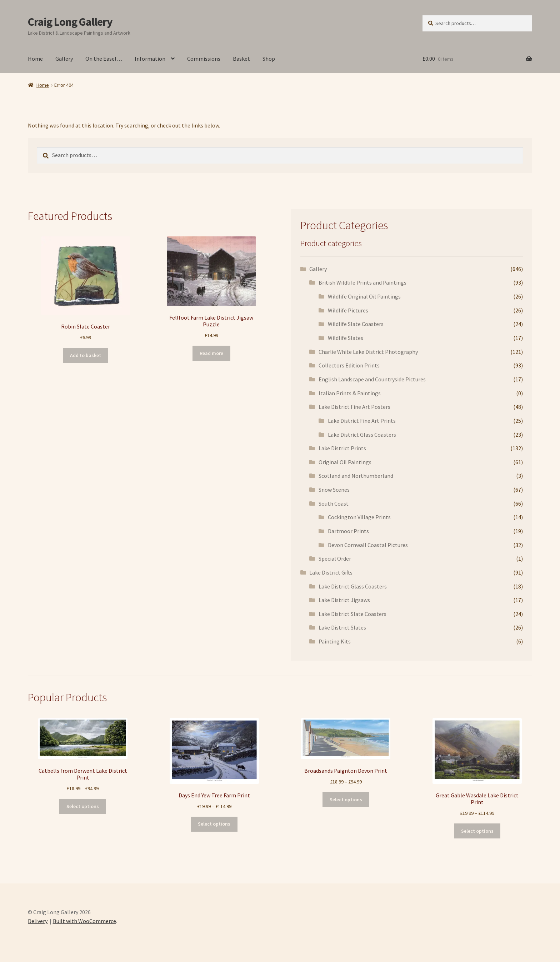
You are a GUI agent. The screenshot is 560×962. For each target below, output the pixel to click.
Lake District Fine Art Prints (362, 421)
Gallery (64, 59)
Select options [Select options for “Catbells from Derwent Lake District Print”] (83, 806)
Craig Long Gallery (70, 22)
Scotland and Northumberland (356, 476)
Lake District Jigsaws (344, 600)
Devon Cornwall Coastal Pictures (368, 545)
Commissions (204, 59)
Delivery (38, 921)
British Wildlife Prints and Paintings (362, 282)
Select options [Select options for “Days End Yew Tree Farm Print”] (214, 824)
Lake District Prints (342, 448)
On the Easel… (104, 59)
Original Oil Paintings (345, 462)
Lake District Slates (342, 627)
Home (35, 59)
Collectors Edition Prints (349, 365)
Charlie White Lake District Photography (368, 352)
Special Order (335, 558)
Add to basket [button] (86, 355)
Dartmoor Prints (348, 531)
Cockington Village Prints (359, 517)
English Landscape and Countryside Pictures (372, 379)
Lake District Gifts (331, 572)
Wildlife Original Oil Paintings (364, 296)
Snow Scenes (334, 490)
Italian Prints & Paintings (350, 393)
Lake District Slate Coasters (352, 614)
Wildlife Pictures (348, 310)
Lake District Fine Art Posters (354, 407)
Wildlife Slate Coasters (356, 324)
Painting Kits (335, 641)
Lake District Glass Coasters (362, 435)
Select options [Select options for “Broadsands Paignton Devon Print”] (346, 800)
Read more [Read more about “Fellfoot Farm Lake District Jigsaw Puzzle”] (211, 353)
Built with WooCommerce (84, 921)
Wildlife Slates (346, 338)
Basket (241, 59)
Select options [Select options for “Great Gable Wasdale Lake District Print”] (477, 831)
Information (150, 59)
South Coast (334, 503)
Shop (269, 59)
